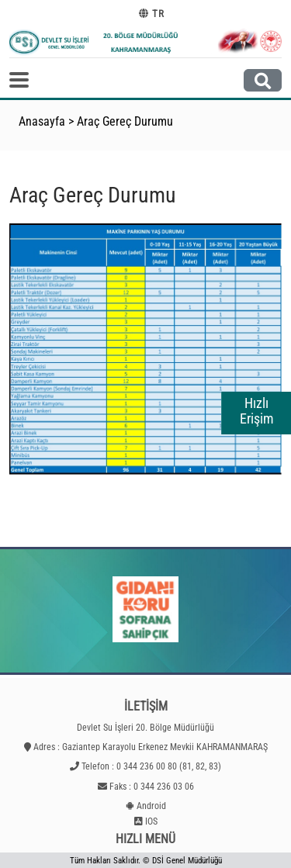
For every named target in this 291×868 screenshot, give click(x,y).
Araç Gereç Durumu (125, 121)
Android (151, 806)
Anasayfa (42, 121)
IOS (151, 821)
